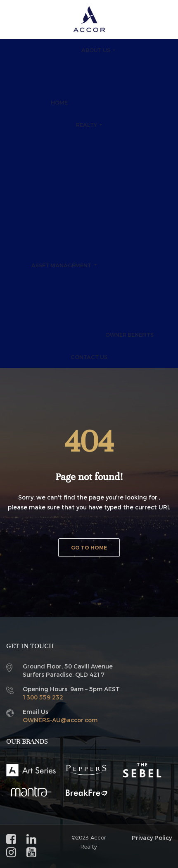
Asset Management (62, 265)
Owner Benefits (129, 335)
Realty (87, 125)
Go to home (89, 548)
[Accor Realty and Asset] (89, 19)
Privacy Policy (152, 838)
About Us (96, 50)
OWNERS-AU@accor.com (60, 720)
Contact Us (89, 357)
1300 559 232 (43, 698)
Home (59, 103)
